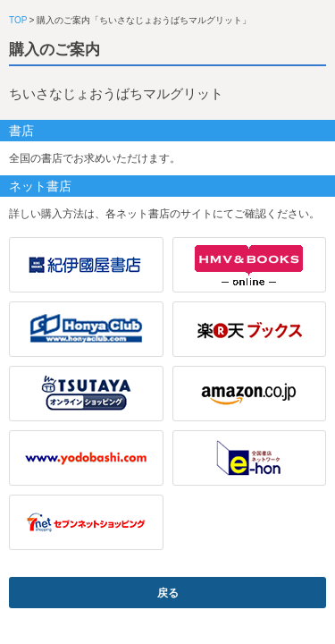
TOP (18, 20)
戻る (168, 593)
